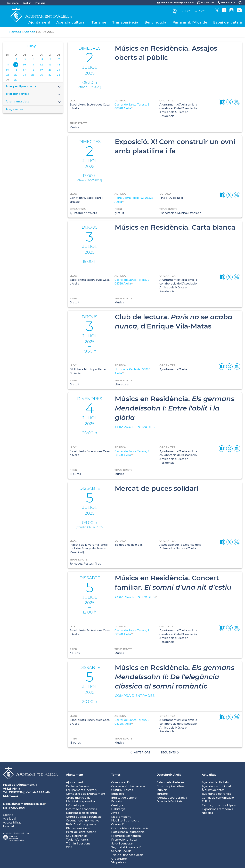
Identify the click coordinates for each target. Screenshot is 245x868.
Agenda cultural (71, 22)
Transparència (125, 22)
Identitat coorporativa (172, 798)
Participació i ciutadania (128, 832)
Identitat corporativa (80, 801)
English (27, 3)
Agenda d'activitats (215, 782)
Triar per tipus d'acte (33, 87)
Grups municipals (78, 798)
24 (24, 75)
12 (41, 65)
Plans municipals (78, 828)
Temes (116, 775)
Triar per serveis (33, 94)
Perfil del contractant (81, 832)
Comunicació (120, 782)
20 (50, 70)
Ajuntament (39, 22)
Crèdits (8, 815)
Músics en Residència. (175, 408)
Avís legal (9, 819)
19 (41, 70)
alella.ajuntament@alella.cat (23, 804)
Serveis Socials (121, 851)
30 (16, 80)
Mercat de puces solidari (157, 488)
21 (59, 70)
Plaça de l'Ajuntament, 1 (20, 785)
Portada (15, 32)
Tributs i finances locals (127, 855)
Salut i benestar (122, 844)
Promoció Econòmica (126, 836)
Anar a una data (33, 102)
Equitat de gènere (124, 798)
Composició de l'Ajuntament (86, 794)
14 (59, 65)
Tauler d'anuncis (77, 840)
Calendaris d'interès (170, 782)
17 (24, 70)
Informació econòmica (82, 809)
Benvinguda (155, 22)
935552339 (16, 792)
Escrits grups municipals (219, 805)
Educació (118, 794)
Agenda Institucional (216, 786)
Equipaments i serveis (81, 790)
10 (24, 65)
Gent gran (118, 805)
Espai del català (228, 22)
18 (33, 70)
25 (33, 75)
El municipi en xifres (170, 786)
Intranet (9, 826)
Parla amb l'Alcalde (190, 22)
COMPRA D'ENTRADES (135, 427)
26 (41, 75)
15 (7, 70)
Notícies (207, 813)
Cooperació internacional (129, 786)
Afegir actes (14, 109)
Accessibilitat (12, 823)
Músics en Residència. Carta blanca (175, 227)
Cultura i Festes (122, 790)
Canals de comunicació (218, 798)
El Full (206, 801)
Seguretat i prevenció (126, 847)
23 (16, 75)
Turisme (99, 22)
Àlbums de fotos (213, 790)
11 (33, 65)
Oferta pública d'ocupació (84, 817)
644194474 (11, 796)
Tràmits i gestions (78, 844)
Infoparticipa (75, 805)
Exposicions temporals (217, 809)
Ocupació (118, 824)
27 (50, 75)
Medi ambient (121, 817)
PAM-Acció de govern (81, 824)
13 (50, 65)
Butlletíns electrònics (216, 794)
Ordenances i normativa (83, 821)
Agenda (29, 32)
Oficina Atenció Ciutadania (130, 828)
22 (7, 75)
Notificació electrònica (81, 813)
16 (16, 70)
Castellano (13, 3)
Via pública (119, 862)
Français (40, 3)
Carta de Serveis (77, 786)
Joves (115, 813)
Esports (117, 801)
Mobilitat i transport (125, 821)
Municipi (162, 790)
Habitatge (118, 809)
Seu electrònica (77, 836)
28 (59, 75)
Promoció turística (124, 840)
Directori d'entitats (170, 801)
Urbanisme (119, 859)
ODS (69, 847)
